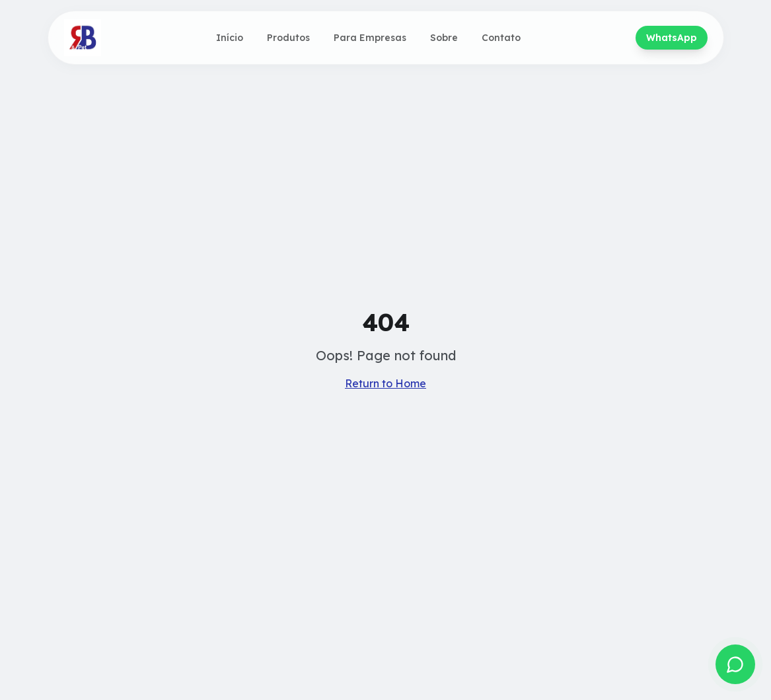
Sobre (444, 38)
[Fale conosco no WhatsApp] (735, 664)
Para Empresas (370, 38)
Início (230, 38)
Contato (501, 38)
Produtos (288, 38)
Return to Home (385, 383)
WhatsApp (672, 38)
